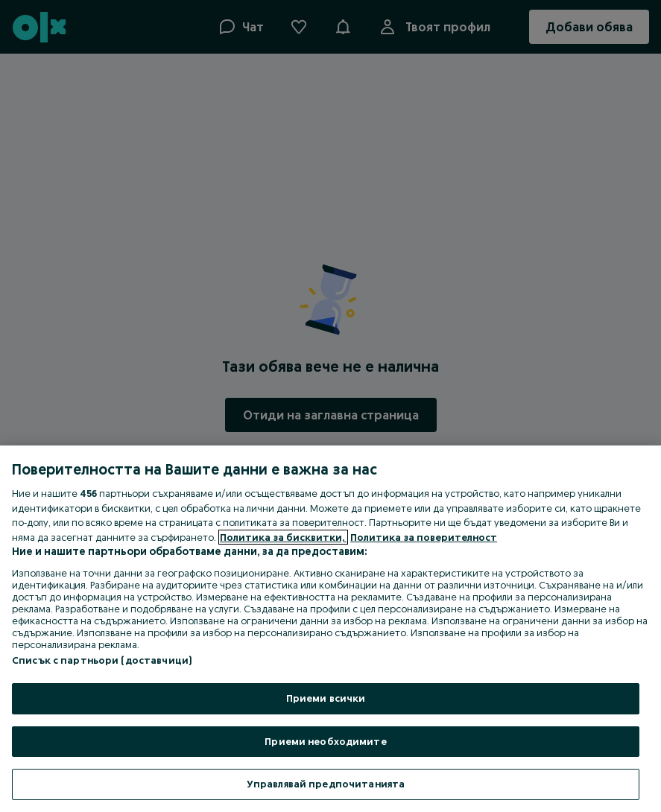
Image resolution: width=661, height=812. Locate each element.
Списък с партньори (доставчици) (102, 660)
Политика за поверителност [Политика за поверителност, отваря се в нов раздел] (424, 537)
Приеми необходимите (325, 741)
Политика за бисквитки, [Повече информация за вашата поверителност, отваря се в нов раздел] (283, 537)
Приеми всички (326, 698)
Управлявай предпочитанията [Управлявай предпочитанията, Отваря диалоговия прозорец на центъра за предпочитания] (326, 784)
